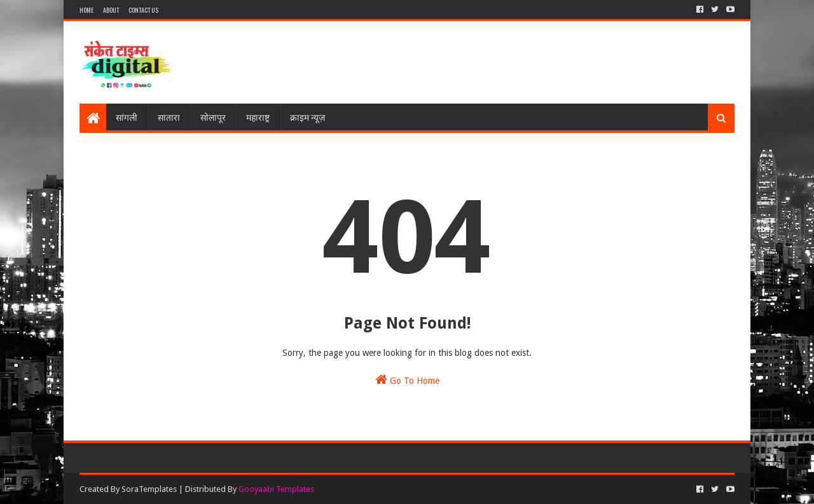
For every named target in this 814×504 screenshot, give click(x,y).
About (111, 10)
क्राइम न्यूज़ (307, 117)
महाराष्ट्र (258, 117)
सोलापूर (213, 117)
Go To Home (407, 379)
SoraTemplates (149, 489)
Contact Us (143, 10)
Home (86, 10)
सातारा (169, 117)
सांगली (127, 117)
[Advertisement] (503, 62)
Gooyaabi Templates (276, 489)
